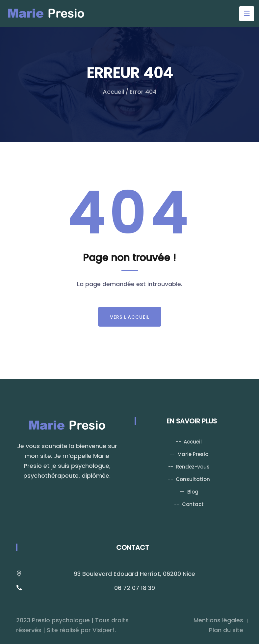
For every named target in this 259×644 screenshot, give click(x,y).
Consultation (193, 479)
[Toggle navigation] (247, 14)
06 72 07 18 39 (135, 588)
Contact (193, 504)
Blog (193, 492)
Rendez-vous (193, 467)
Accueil (113, 92)
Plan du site (226, 630)
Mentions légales (218, 620)
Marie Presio (193, 454)
